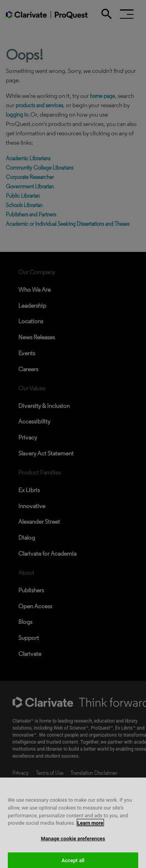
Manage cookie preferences (73, 844)
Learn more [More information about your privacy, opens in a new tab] (91, 828)
